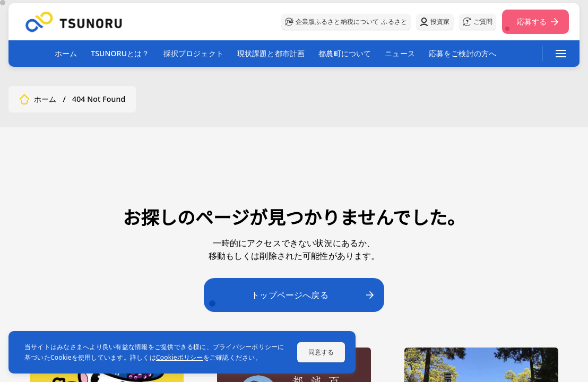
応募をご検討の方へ (462, 53)
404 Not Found (99, 99)
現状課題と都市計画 (271, 53)
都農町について (345, 53)
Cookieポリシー (180, 357)
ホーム (66, 53)
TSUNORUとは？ (120, 53)
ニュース (400, 53)
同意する (321, 352)
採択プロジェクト (193, 53)
